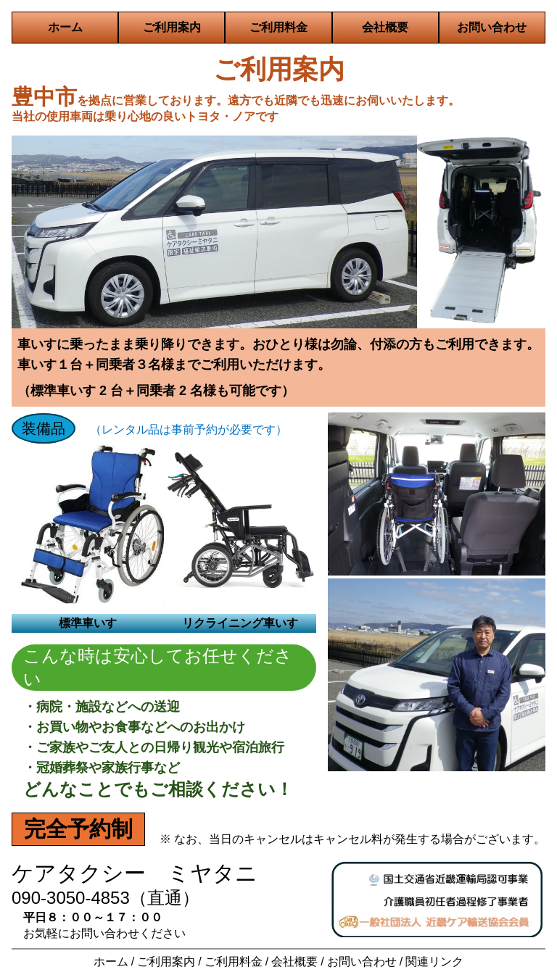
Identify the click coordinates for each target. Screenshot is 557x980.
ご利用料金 (278, 27)
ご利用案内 (172, 27)
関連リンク (434, 962)
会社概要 (385, 27)
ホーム (65, 27)
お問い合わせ (492, 27)
